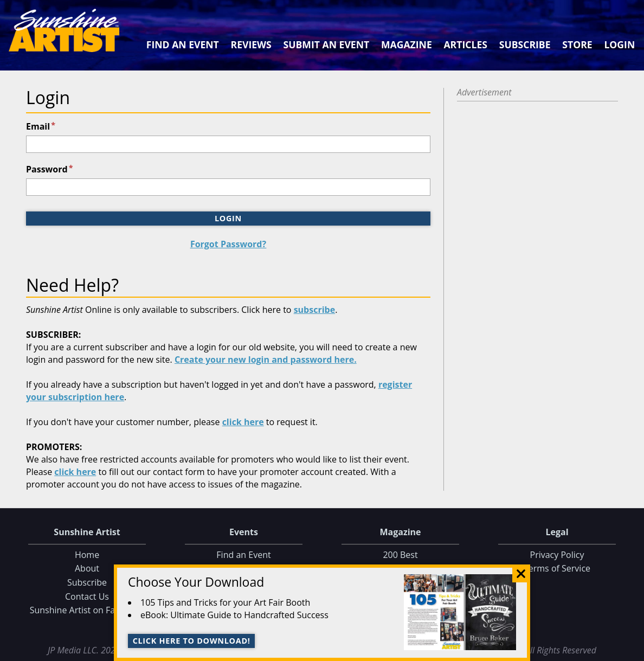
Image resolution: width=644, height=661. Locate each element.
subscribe (315, 310)
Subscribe (525, 44)
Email (41, 126)
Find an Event (183, 44)
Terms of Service (557, 569)
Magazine (407, 44)
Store (577, 44)
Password (50, 169)
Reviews (251, 44)
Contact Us (87, 596)
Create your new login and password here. (266, 360)
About (87, 569)
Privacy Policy (557, 555)
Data (631, 650)
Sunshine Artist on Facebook (87, 610)
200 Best (400, 555)
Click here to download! (192, 641)
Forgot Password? (228, 244)
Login (619, 44)
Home (87, 555)
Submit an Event (327, 44)
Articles (465, 44)
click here (243, 422)
